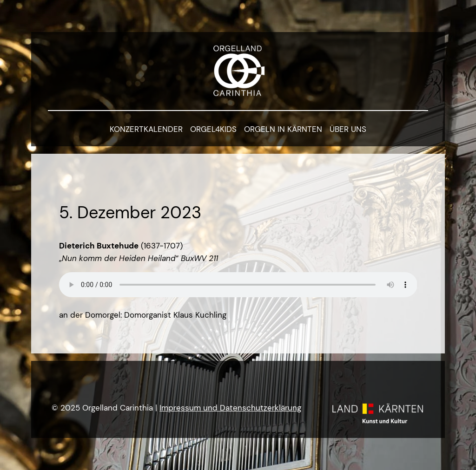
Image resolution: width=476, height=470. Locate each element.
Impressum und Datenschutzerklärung (230, 408)
